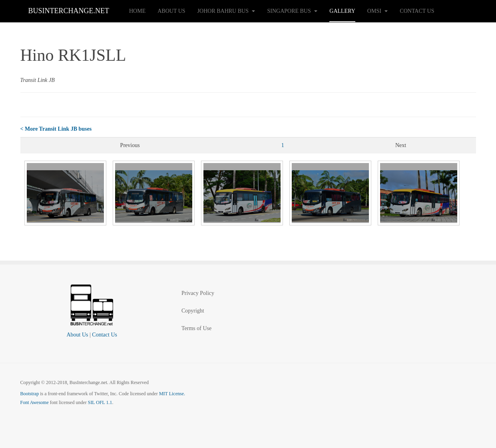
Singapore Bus (292, 11)
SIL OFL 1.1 (100, 402)
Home (137, 11)
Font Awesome (35, 402)
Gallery (342, 11)
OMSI (378, 11)
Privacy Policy (198, 293)
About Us (171, 11)
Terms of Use (196, 328)
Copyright (193, 311)
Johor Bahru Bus (226, 11)
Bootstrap (30, 394)
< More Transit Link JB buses (56, 129)
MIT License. (172, 394)
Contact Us (417, 11)
